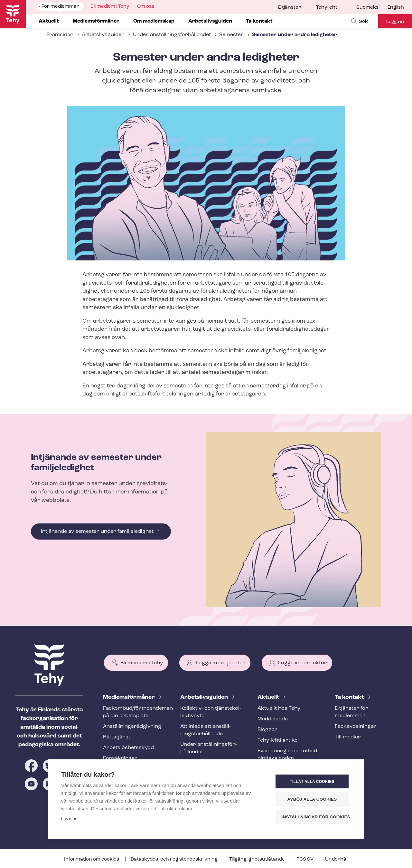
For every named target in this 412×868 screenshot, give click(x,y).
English (396, 8)
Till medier (348, 737)
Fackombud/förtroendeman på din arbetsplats (134, 712)
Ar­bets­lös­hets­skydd (128, 748)
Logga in (395, 22)
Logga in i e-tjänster (220, 663)
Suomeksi (368, 8)
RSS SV (305, 859)
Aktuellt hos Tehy (279, 708)
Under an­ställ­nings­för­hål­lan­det (172, 35)
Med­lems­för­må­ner (130, 697)
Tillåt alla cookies (312, 782)
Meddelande (273, 719)
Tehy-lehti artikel (278, 740)
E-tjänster (290, 8)
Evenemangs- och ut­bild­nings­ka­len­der (288, 755)
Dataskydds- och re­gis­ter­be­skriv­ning (175, 859)
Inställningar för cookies (315, 817)
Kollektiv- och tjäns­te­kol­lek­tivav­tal (211, 712)
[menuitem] (372, 8)
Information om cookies (92, 859)
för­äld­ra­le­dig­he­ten (151, 283)
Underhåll (337, 859)
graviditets (97, 283)
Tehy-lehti (327, 8)
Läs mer (69, 819)
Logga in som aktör (303, 663)
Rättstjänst (117, 737)
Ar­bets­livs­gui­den (205, 697)
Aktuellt (269, 697)
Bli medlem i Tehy (142, 663)
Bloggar (267, 730)
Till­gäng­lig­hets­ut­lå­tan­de (257, 859)
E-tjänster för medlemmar (351, 712)
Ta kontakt (350, 697)
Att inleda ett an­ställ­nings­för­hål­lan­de (206, 730)
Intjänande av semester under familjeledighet (97, 532)
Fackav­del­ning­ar (356, 727)
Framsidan (60, 35)
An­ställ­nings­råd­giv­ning (132, 727)
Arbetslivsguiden (103, 35)
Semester (231, 35)
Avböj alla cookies (312, 799)
